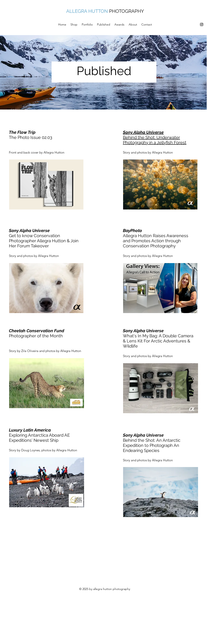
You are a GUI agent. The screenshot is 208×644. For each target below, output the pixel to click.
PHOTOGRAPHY (126, 11)
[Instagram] (202, 24)
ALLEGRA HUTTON (87, 11)
